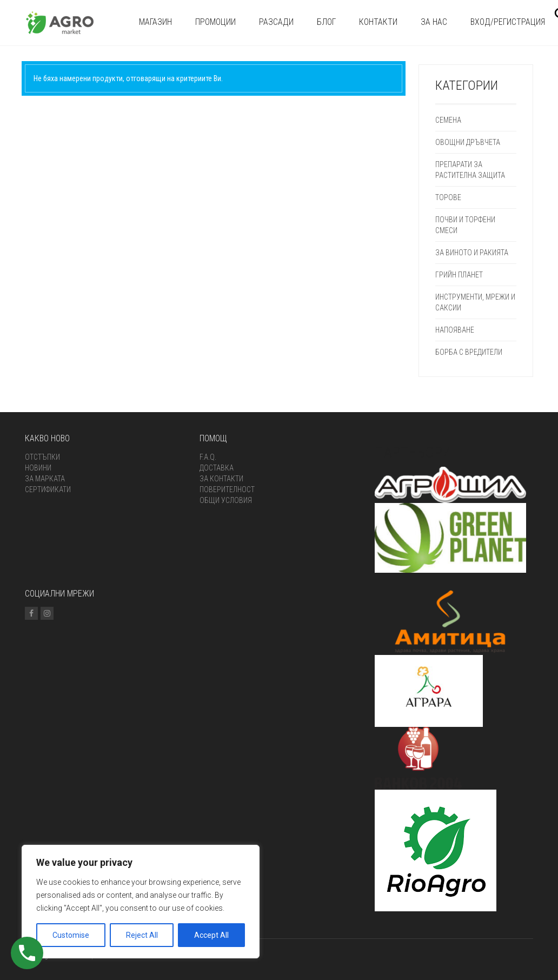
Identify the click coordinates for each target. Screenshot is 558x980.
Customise (71, 935)
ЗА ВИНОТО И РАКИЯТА (472, 253)
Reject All (142, 935)
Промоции (215, 22)
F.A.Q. (208, 457)
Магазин (155, 22)
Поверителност (227, 489)
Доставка (217, 468)
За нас (434, 22)
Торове (448, 197)
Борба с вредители (469, 352)
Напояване (455, 330)
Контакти (378, 22)
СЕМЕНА (448, 120)
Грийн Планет (459, 275)
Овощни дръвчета (468, 142)
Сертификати (48, 489)
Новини (38, 468)
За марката (45, 479)
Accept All (211, 935)
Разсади (276, 22)
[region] (141, 902)
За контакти (221, 479)
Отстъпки (42, 457)
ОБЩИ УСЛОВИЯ (226, 500)
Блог (326, 22)
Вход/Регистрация (508, 22)
